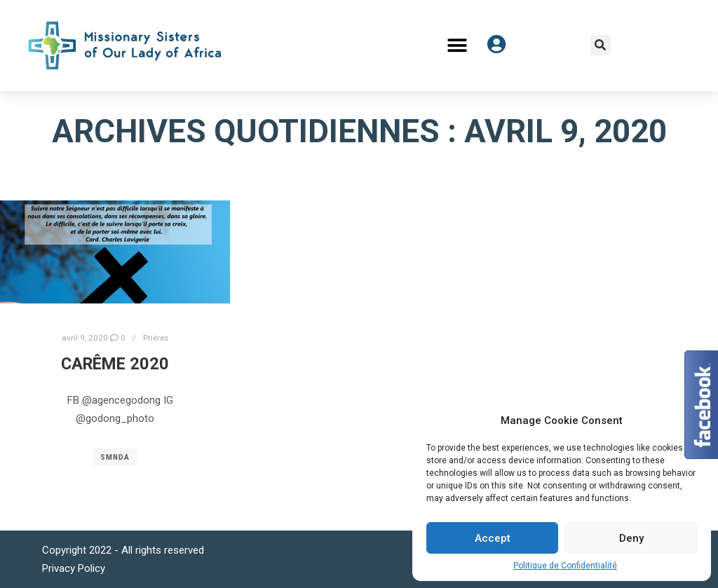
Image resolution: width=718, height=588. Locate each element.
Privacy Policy (74, 568)
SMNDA (115, 457)
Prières (156, 338)
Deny (631, 538)
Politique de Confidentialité (565, 566)
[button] (458, 45)
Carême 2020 (115, 364)
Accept (493, 538)
